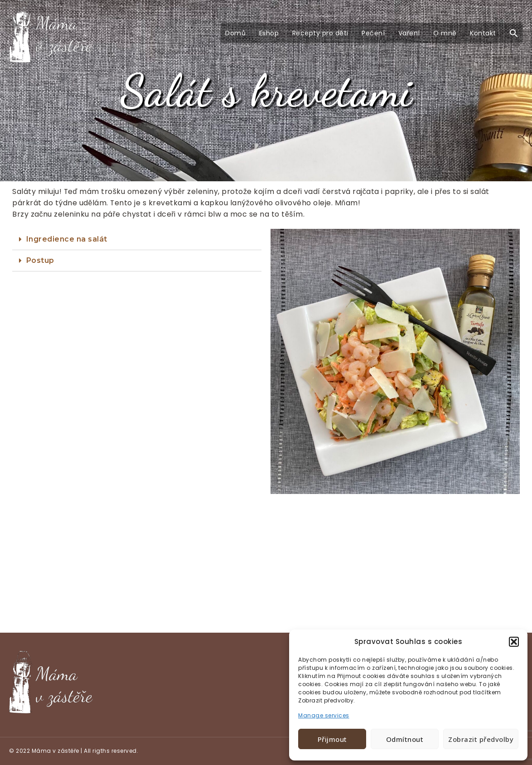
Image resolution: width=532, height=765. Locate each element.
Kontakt (483, 33)
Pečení (373, 33)
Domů (235, 33)
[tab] (137, 240)
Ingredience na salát (67, 239)
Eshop (269, 33)
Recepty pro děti (320, 33)
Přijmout (332, 739)
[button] (514, 642)
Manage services (324, 715)
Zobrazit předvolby (481, 739)
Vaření (409, 33)
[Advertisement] (266, 566)
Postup (40, 260)
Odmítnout (405, 739)
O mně (445, 33)
